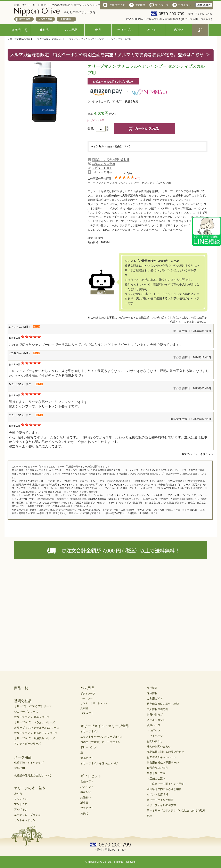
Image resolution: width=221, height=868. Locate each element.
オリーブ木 (125, 30)
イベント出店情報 (157, 794)
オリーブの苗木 (117, 485)
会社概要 (152, 688)
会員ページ (153, 725)
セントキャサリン (25, 820)
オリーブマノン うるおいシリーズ (35, 722)
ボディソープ (88, 693)
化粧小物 (19, 768)
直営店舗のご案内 (157, 768)
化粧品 (44, 30)
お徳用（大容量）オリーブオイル (100, 742)
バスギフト (87, 713)
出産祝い (86, 792)
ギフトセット (91, 776)
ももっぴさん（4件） (21, 384)
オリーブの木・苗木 (30, 788)
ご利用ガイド (155, 699)
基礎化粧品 (23, 701)
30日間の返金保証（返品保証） (104, 499)
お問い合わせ (155, 741)
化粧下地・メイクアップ (29, 763)
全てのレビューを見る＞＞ (198, 454)
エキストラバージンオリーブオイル (102, 737)
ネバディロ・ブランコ (27, 815)
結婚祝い (86, 797)
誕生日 (84, 803)
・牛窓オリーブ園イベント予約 (165, 784)
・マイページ (155, 736)
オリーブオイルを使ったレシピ (99, 763)
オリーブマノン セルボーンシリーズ (36, 733)
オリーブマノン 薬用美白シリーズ (35, 738)
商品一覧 (21, 688)
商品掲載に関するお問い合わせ (165, 752)
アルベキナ (21, 809)
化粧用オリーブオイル (62, 485)
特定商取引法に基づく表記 (163, 704)
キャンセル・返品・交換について (111, 146)
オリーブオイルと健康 (160, 800)
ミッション (21, 799)
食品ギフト (87, 758)
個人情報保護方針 (157, 709)
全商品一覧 (19, 30)
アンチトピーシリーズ (27, 744)
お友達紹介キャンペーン (161, 757)
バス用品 (71, 30)
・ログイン (153, 731)
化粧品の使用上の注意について (33, 775)
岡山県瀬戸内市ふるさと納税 (164, 789)
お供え (84, 813)
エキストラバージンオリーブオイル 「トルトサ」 (139, 495)
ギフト (152, 30)
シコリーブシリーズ (26, 712)
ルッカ (18, 793)
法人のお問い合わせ (159, 747)
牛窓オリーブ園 (156, 773)
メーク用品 (23, 757)
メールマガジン (156, 720)
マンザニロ (21, 804)
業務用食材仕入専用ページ (163, 762)
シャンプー (87, 698)
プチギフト (87, 808)
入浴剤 (84, 708)
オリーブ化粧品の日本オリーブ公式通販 (28, 39)
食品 (98, 30)
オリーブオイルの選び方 (161, 805)
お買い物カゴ (155, 715)
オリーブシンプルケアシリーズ (33, 706)
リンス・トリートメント (94, 703)
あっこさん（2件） (20, 327)
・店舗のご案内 (156, 778)
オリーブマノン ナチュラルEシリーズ (37, 728)
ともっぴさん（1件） (21, 415)
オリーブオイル (90, 731)
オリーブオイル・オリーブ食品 (105, 726)
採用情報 (152, 693)
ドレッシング (88, 747)
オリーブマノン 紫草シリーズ (32, 717)
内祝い (179, 30)
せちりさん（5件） (20, 353)
